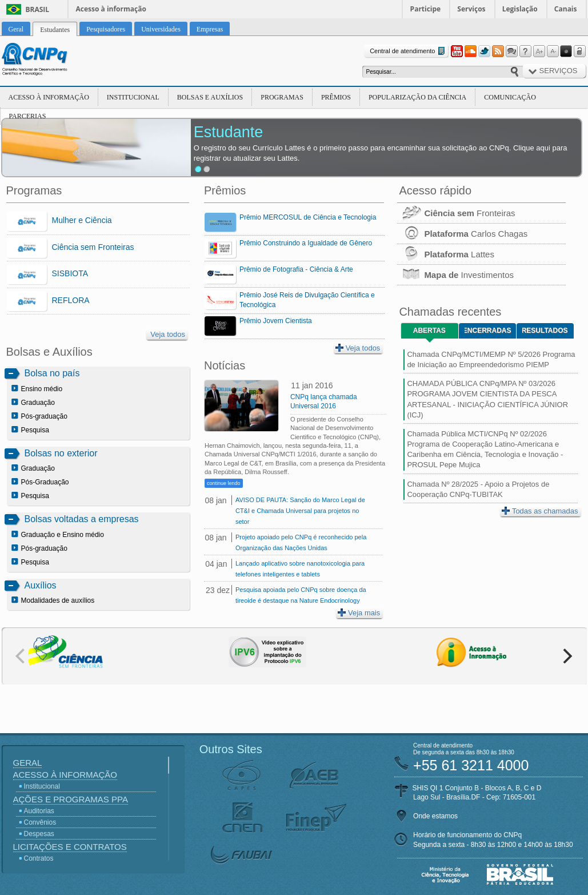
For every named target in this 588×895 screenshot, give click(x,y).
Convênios (40, 822)
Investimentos (455, 275)
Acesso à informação (111, 9)
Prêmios (336, 97)
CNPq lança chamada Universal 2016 (324, 401)
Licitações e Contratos (70, 847)
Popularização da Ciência (417, 97)
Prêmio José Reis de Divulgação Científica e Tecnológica (307, 300)
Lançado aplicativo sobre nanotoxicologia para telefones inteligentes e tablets (300, 569)
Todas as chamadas (540, 511)
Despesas (39, 834)
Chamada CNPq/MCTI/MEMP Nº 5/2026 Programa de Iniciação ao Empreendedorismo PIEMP (491, 359)
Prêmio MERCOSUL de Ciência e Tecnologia (308, 217)
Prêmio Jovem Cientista (276, 321)
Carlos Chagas (462, 234)
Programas (282, 97)
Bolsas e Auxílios (210, 97)
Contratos (39, 858)
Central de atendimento (408, 51)
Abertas (429, 331)
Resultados (545, 331)
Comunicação (510, 97)
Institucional (133, 97)
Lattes (446, 254)
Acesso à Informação (49, 97)
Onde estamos (435, 816)
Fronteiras (456, 213)
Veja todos (168, 334)
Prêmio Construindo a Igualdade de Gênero (306, 243)
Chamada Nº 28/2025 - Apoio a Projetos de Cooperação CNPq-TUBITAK (478, 489)
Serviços (471, 9)
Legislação (520, 9)
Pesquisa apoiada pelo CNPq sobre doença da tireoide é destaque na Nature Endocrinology (301, 595)
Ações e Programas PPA (71, 799)
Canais (566, 9)
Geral (28, 763)
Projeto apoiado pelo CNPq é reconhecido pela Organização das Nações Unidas (301, 542)
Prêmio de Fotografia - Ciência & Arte (296, 269)
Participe (426, 9)
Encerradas (488, 331)
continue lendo (224, 483)
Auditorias (39, 811)
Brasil (38, 9)
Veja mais (359, 613)
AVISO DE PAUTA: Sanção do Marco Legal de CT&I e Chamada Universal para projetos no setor (300, 511)
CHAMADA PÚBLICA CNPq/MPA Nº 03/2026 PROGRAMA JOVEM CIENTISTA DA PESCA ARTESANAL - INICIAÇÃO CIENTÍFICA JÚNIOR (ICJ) (487, 399)
